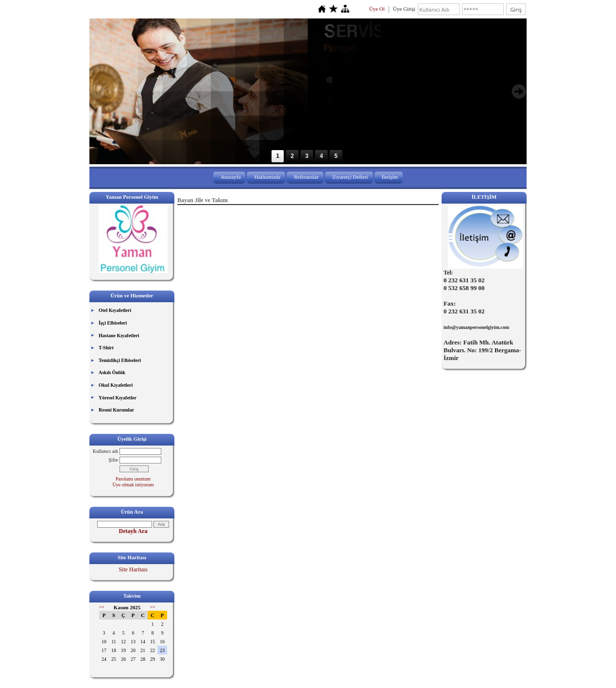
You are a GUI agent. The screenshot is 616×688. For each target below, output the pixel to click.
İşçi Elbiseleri (113, 323)
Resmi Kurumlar (116, 410)
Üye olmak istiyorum (133, 485)
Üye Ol (377, 9)
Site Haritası (133, 569)
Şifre (113, 460)
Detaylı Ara (133, 531)
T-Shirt (106, 348)
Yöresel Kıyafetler (118, 398)
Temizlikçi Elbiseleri (120, 360)
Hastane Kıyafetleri (119, 335)
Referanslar (306, 177)
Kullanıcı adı (105, 451)
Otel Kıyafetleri (115, 310)
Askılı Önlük (112, 372)
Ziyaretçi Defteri (350, 177)
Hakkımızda (267, 177)
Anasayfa (231, 177)
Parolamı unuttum (133, 479)
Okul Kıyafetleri (116, 385)
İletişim (390, 177)
